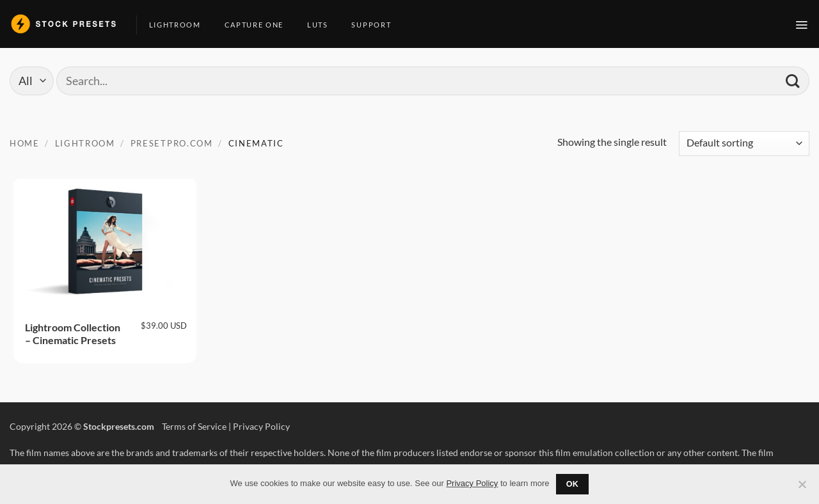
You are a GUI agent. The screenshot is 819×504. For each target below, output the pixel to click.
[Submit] (792, 81)
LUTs (322, 25)
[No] (802, 488)
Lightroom (180, 25)
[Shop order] (744, 144)
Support (376, 25)
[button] (802, 25)
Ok (573, 484)
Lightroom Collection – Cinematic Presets (73, 334)
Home (25, 143)
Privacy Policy (261, 426)
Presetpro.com (172, 143)
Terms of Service (194, 426)
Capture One (259, 25)
